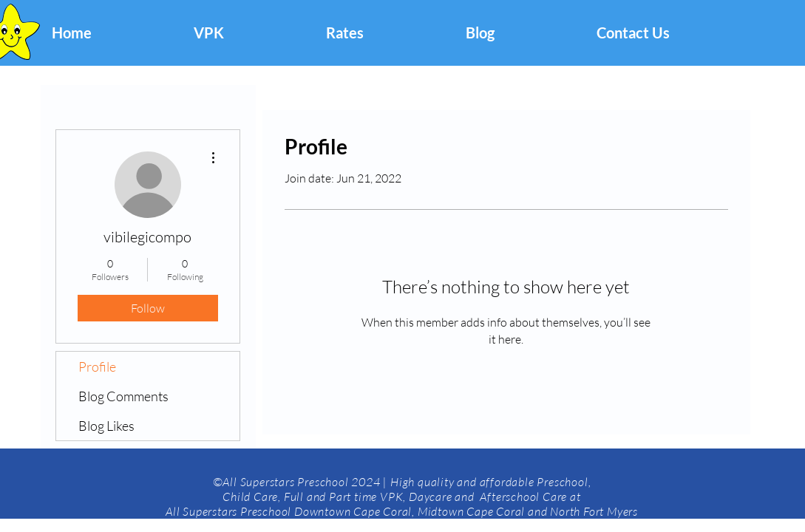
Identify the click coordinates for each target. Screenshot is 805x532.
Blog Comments (123, 396)
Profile (97, 366)
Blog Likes (106, 426)
